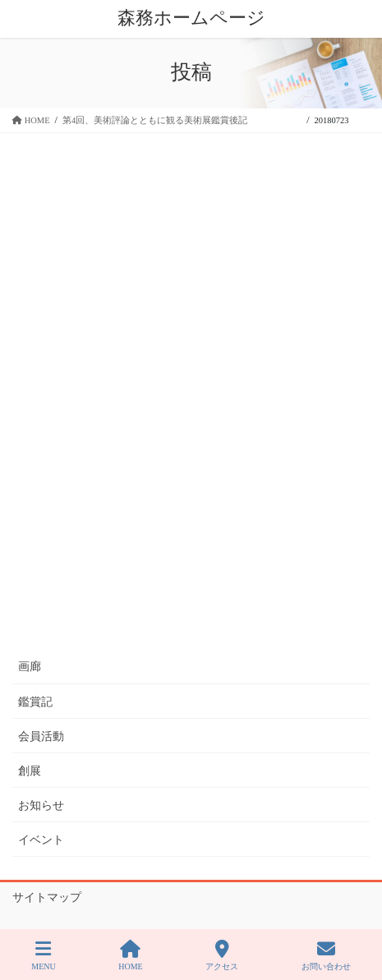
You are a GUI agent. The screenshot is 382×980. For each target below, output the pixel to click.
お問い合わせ (326, 955)
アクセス (222, 955)
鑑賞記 (35, 702)
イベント (41, 840)
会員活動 (41, 736)
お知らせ (41, 805)
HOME (130, 955)
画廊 (30, 667)
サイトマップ (47, 897)
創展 (30, 771)
